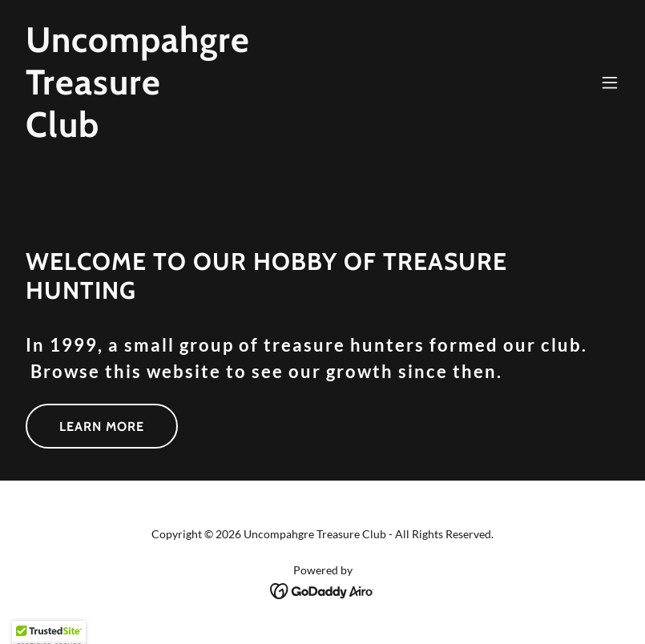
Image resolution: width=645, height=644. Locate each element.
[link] (138, 132)
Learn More (102, 427)
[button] (610, 83)
